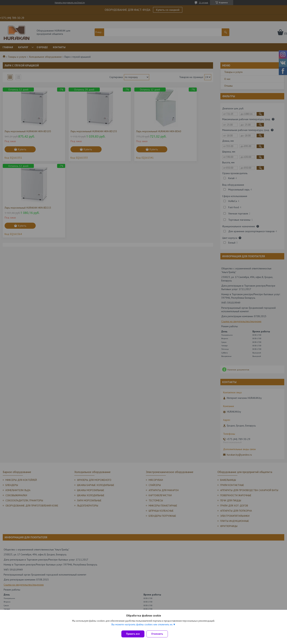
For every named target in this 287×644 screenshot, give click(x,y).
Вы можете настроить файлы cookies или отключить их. (142, 626)
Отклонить (159, 634)
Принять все (133, 634)
